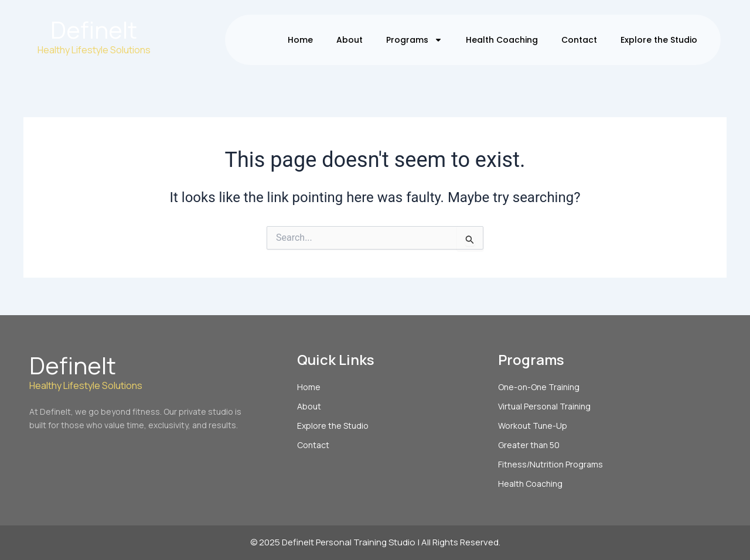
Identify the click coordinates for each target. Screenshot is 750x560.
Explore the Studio (659, 40)
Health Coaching (502, 40)
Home (300, 40)
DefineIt (94, 30)
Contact (579, 40)
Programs (414, 40)
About (350, 40)
